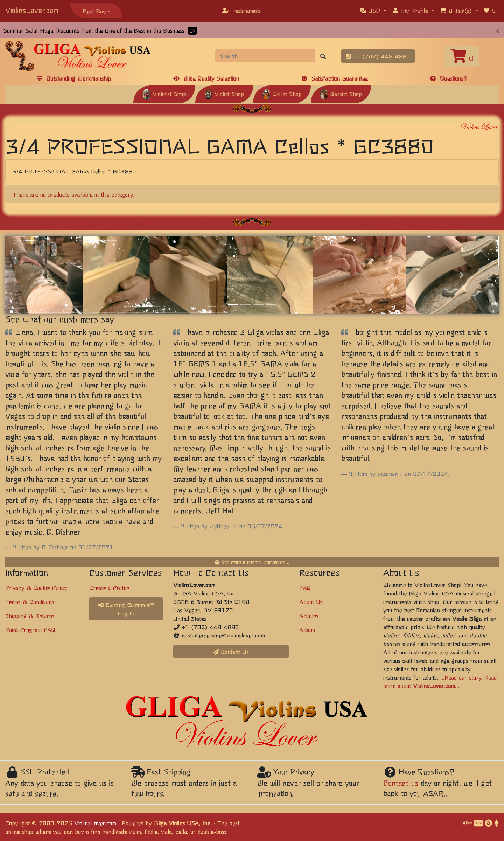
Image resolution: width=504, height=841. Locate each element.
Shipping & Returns (30, 615)
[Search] (265, 56)
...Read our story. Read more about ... (440, 681)
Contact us (401, 783)
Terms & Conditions (30, 601)
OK (192, 31)
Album (307, 629)
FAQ (305, 587)
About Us (311, 601)
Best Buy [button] (94, 11)
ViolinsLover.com (32, 10)
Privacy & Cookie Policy (36, 587)
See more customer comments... (252, 562)
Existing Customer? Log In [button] (126, 609)
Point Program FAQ (30, 629)
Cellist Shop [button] (282, 94)
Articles (309, 615)
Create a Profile (109, 587)
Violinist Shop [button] (164, 94)
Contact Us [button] (231, 652)
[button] (373, 10)
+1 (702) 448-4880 (378, 56)
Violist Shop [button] (224, 94)
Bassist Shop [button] (341, 94)
